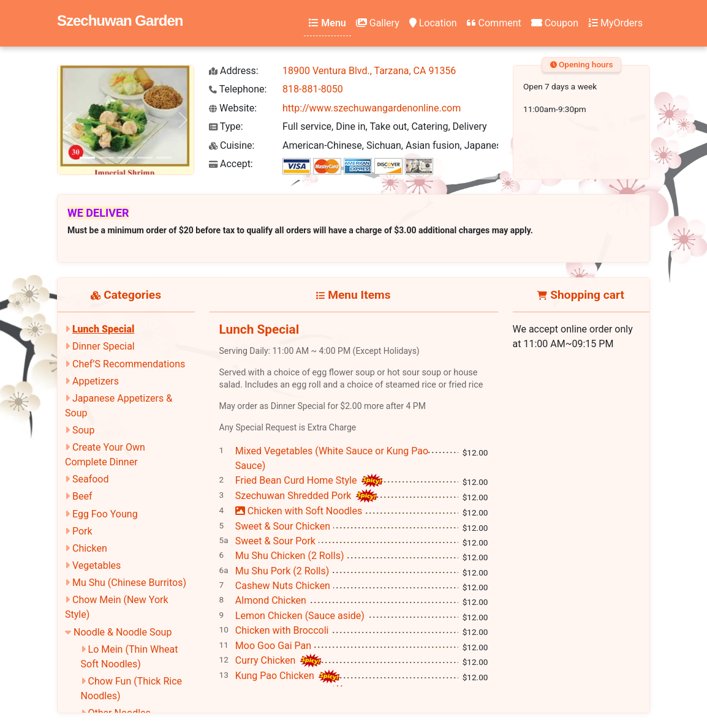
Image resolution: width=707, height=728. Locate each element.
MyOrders (615, 23)
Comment (494, 23)
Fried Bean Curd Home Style (297, 480)
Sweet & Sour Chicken (283, 526)
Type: (226, 126)
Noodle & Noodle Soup (123, 632)
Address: (234, 71)
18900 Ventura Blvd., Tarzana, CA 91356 (369, 71)
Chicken (90, 548)
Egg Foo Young (105, 514)
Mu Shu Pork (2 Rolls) (282, 571)
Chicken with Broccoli (282, 630)
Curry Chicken (267, 660)
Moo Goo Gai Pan (273, 646)
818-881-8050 (313, 89)
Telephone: (238, 89)
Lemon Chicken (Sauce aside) (300, 616)
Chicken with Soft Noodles (299, 511)
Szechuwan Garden (120, 21)
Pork (82, 531)
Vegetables (96, 565)
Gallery (378, 23)
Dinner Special (104, 346)
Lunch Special (103, 329)
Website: (233, 108)
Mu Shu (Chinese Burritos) (129, 583)
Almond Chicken (271, 600)
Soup (83, 430)
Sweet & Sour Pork (275, 541)
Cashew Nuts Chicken (283, 586)
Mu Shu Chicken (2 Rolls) (290, 556)
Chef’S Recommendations (129, 364)
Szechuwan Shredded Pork (295, 496)
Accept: (231, 164)
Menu (327, 23)
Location (433, 23)
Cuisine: (232, 145)
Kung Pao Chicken (276, 676)
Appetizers (96, 381)
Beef (82, 496)
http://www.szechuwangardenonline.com (372, 108)
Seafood (91, 479)
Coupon (555, 23)
